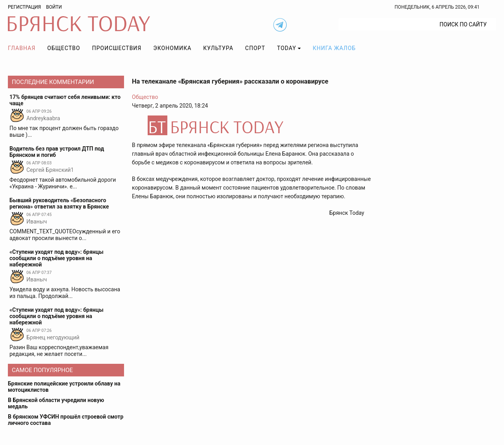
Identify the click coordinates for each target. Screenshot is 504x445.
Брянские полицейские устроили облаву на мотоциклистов (64, 387)
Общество (64, 48)
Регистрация (24, 7)
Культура (218, 48)
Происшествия (117, 48)
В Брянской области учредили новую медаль (56, 403)
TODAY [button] (287, 48)
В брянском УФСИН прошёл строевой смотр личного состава (66, 420)
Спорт (255, 48)
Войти (54, 7)
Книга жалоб (334, 48)
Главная (22, 48)
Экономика (172, 48)
